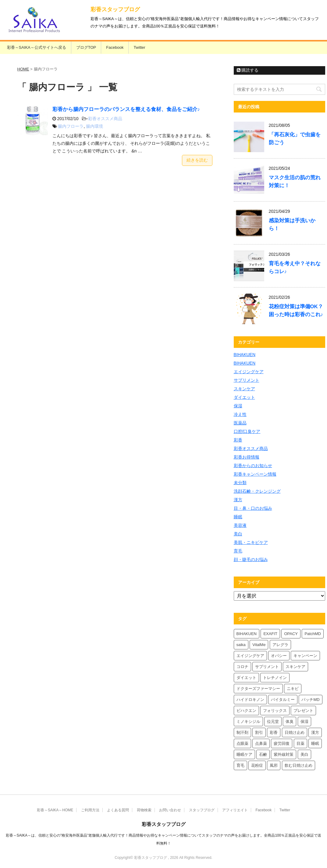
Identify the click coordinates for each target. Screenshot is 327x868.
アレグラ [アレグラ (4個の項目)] (280, 645)
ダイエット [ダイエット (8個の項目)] (246, 678)
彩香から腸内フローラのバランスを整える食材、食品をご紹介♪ (126, 109)
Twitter (139, 47)
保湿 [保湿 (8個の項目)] (304, 722)
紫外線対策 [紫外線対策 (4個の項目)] (284, 754)
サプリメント (247, 380)
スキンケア (244, 389)
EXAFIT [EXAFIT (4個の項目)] (270, 634)
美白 (238, 534)
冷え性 (240, 414)
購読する (248, 70)
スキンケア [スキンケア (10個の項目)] (295, 667)
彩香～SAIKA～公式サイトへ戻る (37, 47)
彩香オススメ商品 (105, 119)
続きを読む (197, 160)
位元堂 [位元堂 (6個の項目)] (273, 722)
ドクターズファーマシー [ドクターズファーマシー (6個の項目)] (258, 689)
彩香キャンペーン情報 (255, 474)
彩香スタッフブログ (115, 9)
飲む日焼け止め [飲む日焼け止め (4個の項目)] (299, 765)
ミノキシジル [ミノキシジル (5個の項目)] (248, 722)
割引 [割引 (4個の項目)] (259, 732)
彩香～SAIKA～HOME (55, 810)
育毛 (238, 551)
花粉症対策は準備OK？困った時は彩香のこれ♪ (296, 311)
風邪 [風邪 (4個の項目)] (274, 765)
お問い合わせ (170, 810)
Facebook (115, 47)
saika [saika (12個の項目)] (241, 645)
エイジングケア (249, 372)
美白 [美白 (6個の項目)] (304, 754)
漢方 (238, 500)
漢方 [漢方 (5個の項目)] (315, 732)
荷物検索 (144, 810)
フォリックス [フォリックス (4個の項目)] (275, 711)
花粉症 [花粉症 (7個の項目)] (257, 765)
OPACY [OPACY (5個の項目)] (291, 634)
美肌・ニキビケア (251, 542)
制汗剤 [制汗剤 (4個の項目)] (242, 732)
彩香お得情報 (247, 457)
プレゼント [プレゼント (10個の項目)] (303, 711)
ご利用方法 (90, 810)
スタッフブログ (202, 810)
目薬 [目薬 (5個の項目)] (300, 743)
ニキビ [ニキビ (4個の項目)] (293, 689)
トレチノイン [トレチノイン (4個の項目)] (275, 678)
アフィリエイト (235, 810)
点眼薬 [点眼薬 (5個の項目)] (242, 743)
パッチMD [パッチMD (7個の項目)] (310, 700)
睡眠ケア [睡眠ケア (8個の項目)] (244, 754)
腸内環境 (94, 126)
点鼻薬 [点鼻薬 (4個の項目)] (261, 743)
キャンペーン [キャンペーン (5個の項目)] (305, 656)
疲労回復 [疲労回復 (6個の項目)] (282, 743)
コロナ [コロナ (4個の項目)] (242, 667)
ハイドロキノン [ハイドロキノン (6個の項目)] (250, 700)
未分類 (240, 483)
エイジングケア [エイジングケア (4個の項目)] (250, 656)
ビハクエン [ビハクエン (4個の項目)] (246, 711)
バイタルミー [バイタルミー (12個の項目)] (283, 700)
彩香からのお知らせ (253, 466)
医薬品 (240, 423)
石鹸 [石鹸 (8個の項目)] (263, 754)
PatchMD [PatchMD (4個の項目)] (313, 634)
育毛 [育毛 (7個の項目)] (240, 765)
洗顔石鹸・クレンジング (257, 491)
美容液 (240, 525)
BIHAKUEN (245, 355)
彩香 (238, 440)
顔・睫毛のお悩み (251, 559)
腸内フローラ (71, 126)
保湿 (238, 406)
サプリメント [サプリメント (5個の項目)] (267, 667)
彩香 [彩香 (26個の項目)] (274, 732)
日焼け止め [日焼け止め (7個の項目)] (295, 732)
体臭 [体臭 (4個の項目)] (290, 722)
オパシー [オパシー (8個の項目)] (279, 656)
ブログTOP (86, 47)
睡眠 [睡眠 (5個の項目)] (315, 743)
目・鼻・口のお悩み (253, 508)
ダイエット (244, 397)
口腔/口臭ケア (247, 431)
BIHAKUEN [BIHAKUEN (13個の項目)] (247, 634)
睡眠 (238, 517)
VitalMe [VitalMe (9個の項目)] (259, 645)
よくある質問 (118, 810)
